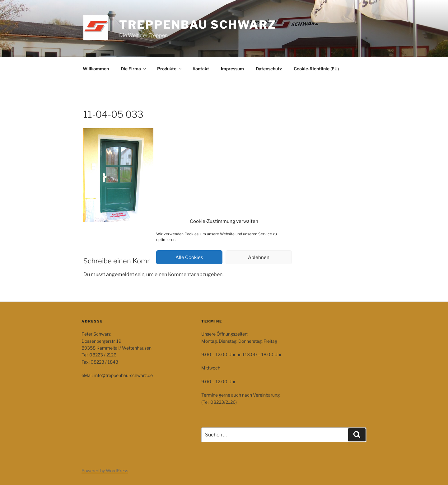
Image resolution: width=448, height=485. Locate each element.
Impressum (232, 69)
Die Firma (134, 69)
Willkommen (96, 69)
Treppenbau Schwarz (198, 25)
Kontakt (201, 69)
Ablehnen (259, 257)
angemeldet (120, 274)
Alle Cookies (189, 257)
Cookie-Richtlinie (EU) (316, 69)
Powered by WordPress (105, 471)
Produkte (170, 69)
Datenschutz (269, 69)
